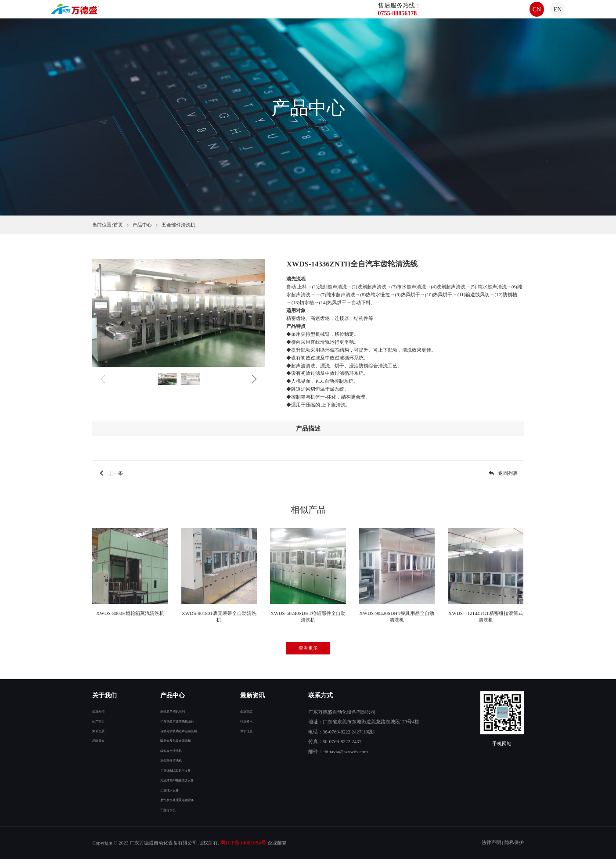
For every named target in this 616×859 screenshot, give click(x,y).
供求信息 (250, 730)
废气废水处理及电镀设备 (176, 799)
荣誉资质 (102, 730)
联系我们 (368, 14)
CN (526, 14)
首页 (190, 14)
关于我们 (220, 14)
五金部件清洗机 (178, 225)
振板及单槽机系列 (169, 711)
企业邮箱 (277, 843)
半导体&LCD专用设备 (173, 770)
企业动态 (250, 711)
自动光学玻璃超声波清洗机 (179, 730)
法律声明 (491, 842)
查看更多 (308, 648)
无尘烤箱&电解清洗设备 (176, 780)
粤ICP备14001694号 (243, 843)
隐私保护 (514, 842)
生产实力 (102, 721)
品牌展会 (102, 740)
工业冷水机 (162, 809)
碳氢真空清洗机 (167, 750)
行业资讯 (250, 721)
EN (547, 14)
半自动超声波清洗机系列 (176, 721)
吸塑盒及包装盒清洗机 (174, 740)
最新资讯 (294, 14)
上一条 (110, 473)
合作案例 (331, 14)
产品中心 (257, 14)
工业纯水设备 (164, 790)
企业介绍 (102, 711)
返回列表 (503, 473)
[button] (254, 379)
